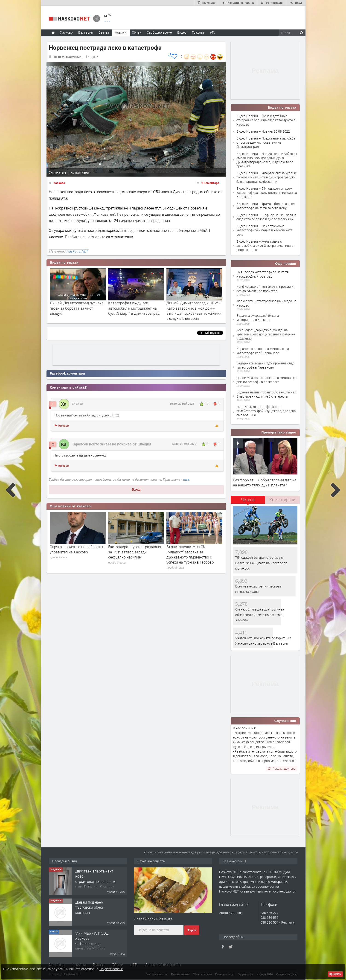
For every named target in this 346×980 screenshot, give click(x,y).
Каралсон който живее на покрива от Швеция (111, 444)
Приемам (335, 974)
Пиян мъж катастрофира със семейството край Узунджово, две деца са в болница (266, 411)
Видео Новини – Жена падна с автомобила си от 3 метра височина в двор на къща (265, 246)
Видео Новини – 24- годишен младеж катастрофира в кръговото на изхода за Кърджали (267, 193)
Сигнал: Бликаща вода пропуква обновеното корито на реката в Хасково (260, 615)
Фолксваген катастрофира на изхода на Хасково (266, 303)
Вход (136, 489)
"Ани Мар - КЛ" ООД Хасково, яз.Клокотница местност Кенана (92, 941)
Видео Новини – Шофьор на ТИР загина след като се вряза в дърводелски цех (266, 217)
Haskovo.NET (77, 251)
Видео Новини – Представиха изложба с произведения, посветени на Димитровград (266, 142)
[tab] (248, 501)
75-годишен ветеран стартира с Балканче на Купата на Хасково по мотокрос (261, 563)
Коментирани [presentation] (282, 500)
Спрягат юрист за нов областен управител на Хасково (77, 549)
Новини (121, 32)
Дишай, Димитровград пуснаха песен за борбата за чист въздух (77, 308)
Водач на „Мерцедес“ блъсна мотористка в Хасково (258, 318)
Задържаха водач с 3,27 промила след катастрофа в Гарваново (265, 365)
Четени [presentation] (248, 500)
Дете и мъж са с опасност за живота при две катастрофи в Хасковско (267, 380)
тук (186, 480)
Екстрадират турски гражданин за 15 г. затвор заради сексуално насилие (135, 552)
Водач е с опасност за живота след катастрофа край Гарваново (263, 351)
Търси (192, 930)
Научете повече (111, 969)
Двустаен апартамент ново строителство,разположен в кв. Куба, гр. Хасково (98, 879)
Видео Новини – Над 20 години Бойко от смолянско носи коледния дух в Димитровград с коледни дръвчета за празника (267, 160)
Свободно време (159, 32)
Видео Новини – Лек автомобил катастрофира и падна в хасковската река (265, 230)
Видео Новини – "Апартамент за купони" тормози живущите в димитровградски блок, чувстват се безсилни (267, 177)
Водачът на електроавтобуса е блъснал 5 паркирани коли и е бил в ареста (266, 394)
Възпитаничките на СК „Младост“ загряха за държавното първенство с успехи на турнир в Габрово (190, 554)
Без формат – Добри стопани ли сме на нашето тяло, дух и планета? (265, 482)
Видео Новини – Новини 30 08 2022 (263, 131)
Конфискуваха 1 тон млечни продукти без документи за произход (265, 289)
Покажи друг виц (282, 768)
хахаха (77, 404)
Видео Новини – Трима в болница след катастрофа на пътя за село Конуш (266, 206)
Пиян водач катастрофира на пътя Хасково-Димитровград (263, 274)
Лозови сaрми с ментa (153, 919)
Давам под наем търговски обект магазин (89, 907)
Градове (198, 32)
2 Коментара (210, 183)
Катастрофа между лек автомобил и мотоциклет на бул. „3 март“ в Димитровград (134, 308)
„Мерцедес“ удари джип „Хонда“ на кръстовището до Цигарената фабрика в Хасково (266, 334)
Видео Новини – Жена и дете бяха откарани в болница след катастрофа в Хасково (266, 120)
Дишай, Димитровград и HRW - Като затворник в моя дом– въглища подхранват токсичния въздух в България (194, 311)
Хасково (59, 183)
